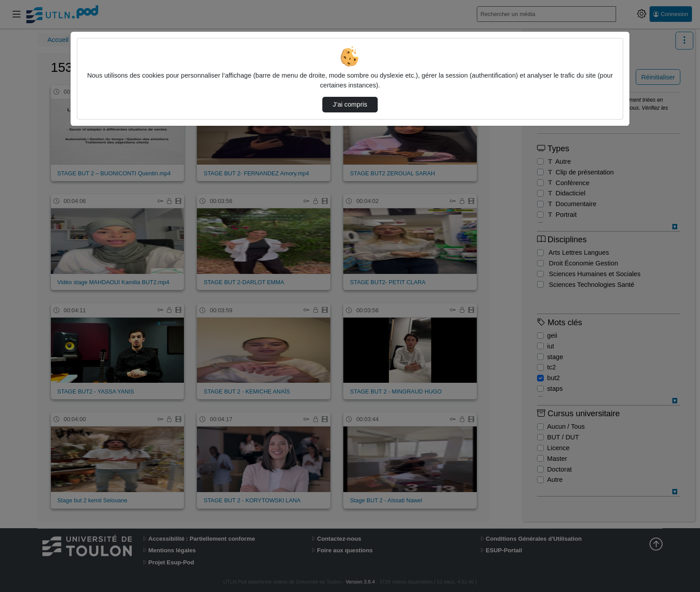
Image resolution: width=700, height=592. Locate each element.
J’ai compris (350, 104)
